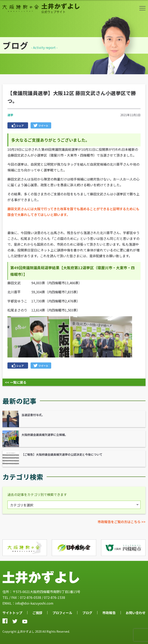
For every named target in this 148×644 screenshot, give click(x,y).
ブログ (87, 613)
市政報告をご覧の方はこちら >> (122, 522)
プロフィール (62, 613)
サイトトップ (12, 613)
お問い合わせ (136, 613)
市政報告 (109, 613)
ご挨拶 (37, 613)
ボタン (142, 8)
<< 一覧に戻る (16, 382)
